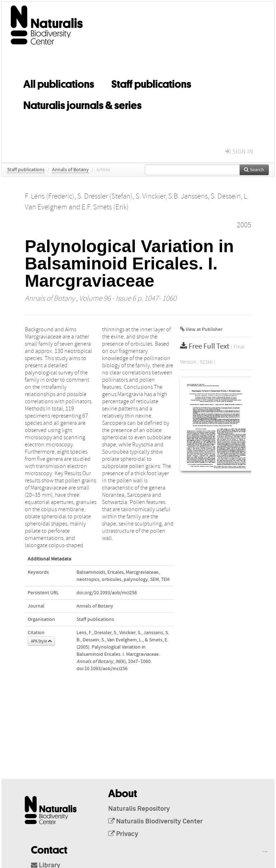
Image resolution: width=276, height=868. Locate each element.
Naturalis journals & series (82, 104)
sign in (239, 152)
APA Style (41, 641)
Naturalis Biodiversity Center (155, 822)
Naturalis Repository (139, 809)
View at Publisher (201, 330)
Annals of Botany (70, 170)
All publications (59, 83)
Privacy (123, 834)
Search (254, 170)
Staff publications (151, 83)
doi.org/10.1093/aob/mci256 (107, 593)
